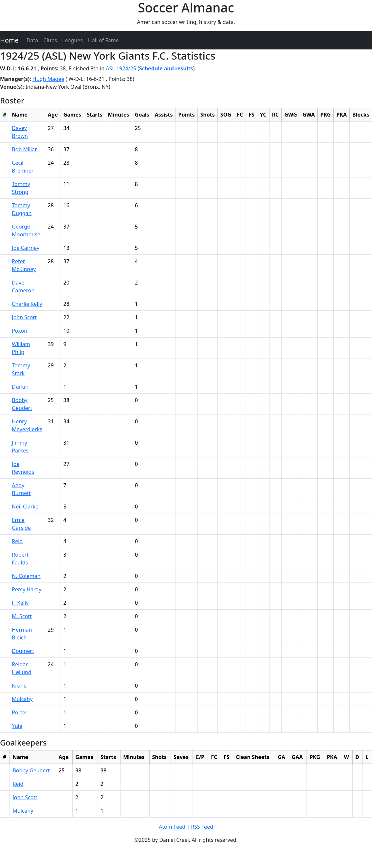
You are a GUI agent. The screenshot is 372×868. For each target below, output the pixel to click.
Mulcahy (22, 699)
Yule (17, 726)
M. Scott (22, 616)
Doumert (23, 651)
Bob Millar (24, 149)
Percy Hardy (27, 589)
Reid (17, 541)
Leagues (73, 40)
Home (9, 40)
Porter (19, 712)
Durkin (20, 387)
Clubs (50, 40)
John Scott (24, 317)
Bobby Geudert (31, 770)
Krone (19, 686)
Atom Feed (172, 827)
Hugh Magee (48, 79)
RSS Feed (202, 827)
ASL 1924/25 (121, 68)
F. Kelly (20, 603)
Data (32, 40)
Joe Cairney (26, 248)
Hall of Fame (103, 40)
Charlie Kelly (27, 304)
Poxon (19, 331)
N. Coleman (26, 576)
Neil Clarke (25, 507)
